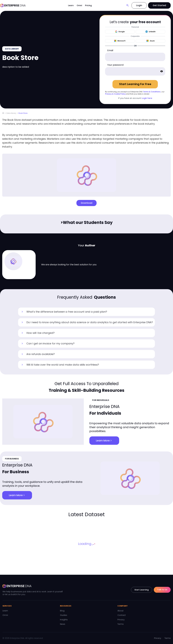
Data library (11, 113)
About (120, 611)
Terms (121, 624)
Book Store (23, 113)
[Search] (128, 5)
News (63, 624)
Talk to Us (162, 590)
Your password (115, 65)
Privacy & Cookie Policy (115, 94)
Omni (79, 5)
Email (110, 50)
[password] (135, 71)
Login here (147, 98)
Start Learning (142, 590)
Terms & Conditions (152, 92)
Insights (64, 620)
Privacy (121, 620)
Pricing (88, 5)
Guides (64, 615)
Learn (71, 5)
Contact (122, 615)
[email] (135, 57)
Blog (62, 611)
